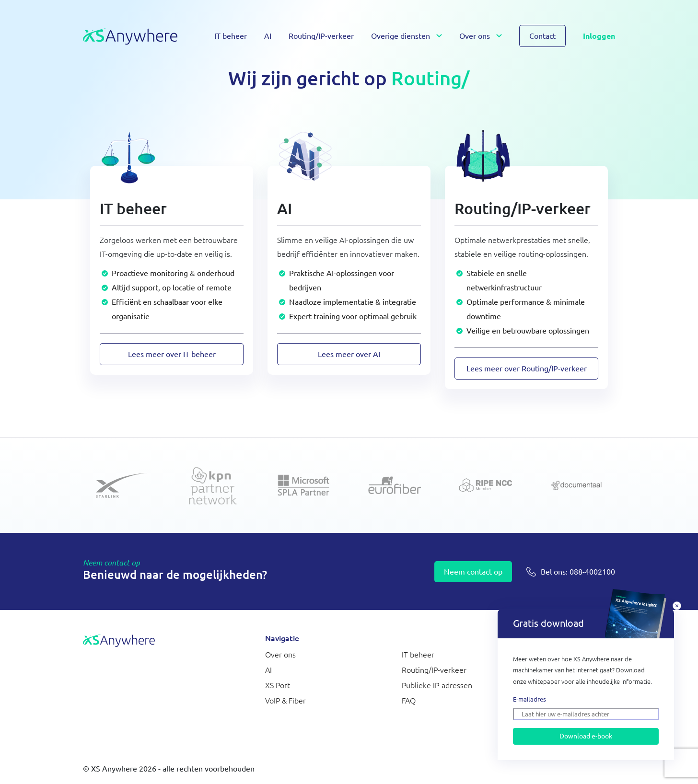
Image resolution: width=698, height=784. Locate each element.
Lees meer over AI (349, 354)
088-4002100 (578, 572)
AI (268, 36)
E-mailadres (529, 699)
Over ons (475, 36)
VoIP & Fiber (285, 701)
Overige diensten (401, 36)
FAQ (409, 701)
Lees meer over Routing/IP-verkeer (527, 369)
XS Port (278, 685)
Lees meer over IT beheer (172, 354)
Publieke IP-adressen (437, 685)
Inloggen (599, 36)
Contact (542, 36)
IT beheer (231, 36)
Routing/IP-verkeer (321, 36)
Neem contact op (473, 572)
